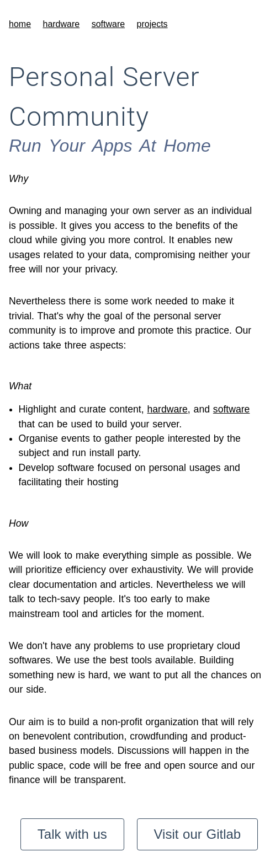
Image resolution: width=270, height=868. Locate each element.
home (20, 24)
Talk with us (72, 834)
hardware (61, 24)
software (108, 24)
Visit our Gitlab (198, 834)
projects (152, 24)
